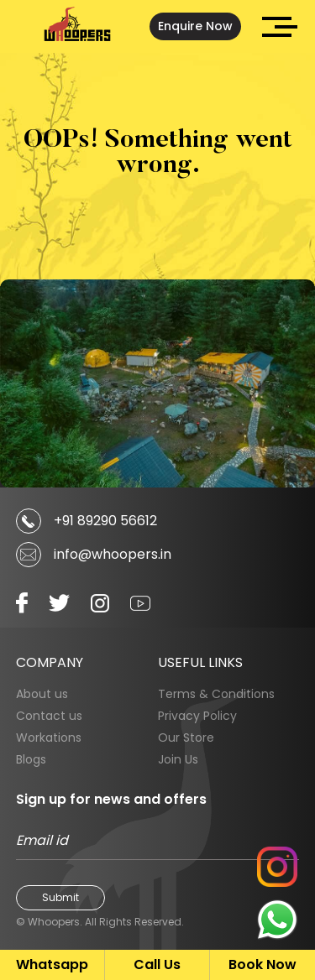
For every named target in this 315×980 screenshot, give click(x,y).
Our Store (186, 738)
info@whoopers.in (113, 554)
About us (42, 694)
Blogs (31, 759)
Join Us (178, 759)
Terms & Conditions (216, 694)
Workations (49, 738)
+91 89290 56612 (105, 521)
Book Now (262, 964)
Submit (60, 897)
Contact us (49, 716)
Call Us (157, 964)
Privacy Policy (197, 716)
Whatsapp (52, 964)
